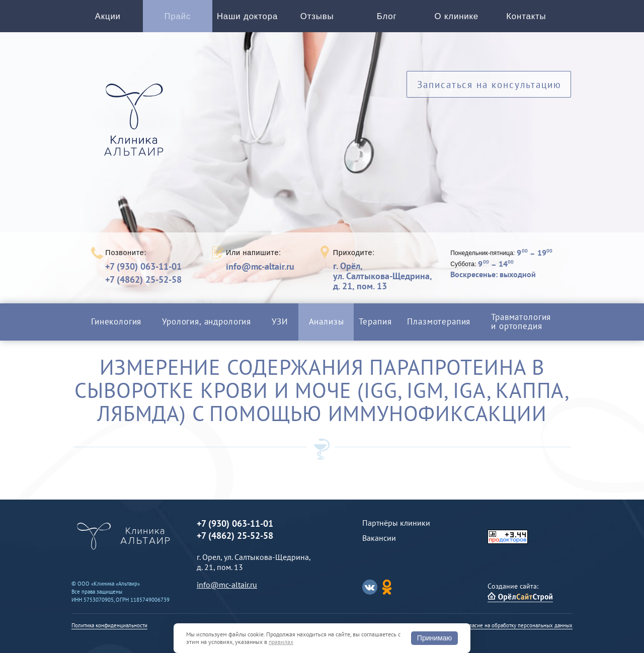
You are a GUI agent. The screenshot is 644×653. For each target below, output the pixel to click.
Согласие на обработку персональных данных (517, 625)
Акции (108, 16)
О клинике (457, 16)
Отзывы (317, 16)
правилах (281, 642)
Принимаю (434, 638)
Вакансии (379, 538)
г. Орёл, (382, 276)
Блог (387, 16)
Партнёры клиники (396, 523)
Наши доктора (247, 16)
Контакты (526, 16)
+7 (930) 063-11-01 (143, 266)
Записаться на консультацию (489, 84)
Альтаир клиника (136, 125)
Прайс (178, 16)
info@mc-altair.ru (260, 267)
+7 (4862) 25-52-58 (143, 279)
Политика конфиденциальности (109, 625)
